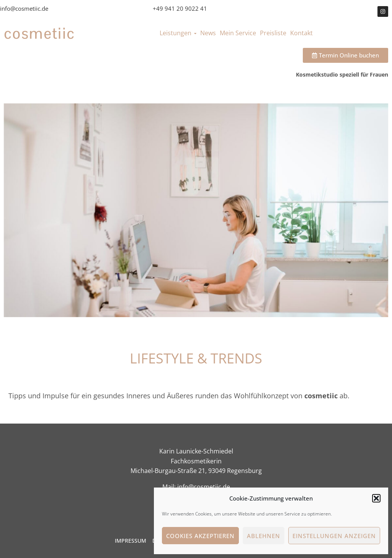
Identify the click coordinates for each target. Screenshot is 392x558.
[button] (376, 498)
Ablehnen (264, 536)
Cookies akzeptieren (200, 536)
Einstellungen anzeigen (334, 536)
